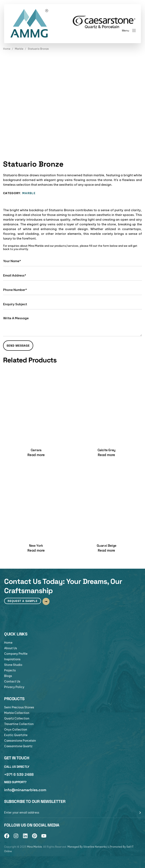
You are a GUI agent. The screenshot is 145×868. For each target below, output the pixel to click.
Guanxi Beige (107, 546)
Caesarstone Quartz (18, 746)
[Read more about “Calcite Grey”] (106, 455)
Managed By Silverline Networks (87, 847)
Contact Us (12, 681)
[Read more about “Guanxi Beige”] (106, 550)
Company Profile (16, 654)
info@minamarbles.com (25, 790)
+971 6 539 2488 (19, 774)
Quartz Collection (17, 718)
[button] (129, 31)
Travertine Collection (19, 724)
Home (7, 49)
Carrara (36, 450)
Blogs (8, 676)
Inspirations (12, 659)
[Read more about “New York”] (36, 550)
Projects (10, 670)
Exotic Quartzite (16, 735)
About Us (11, 648)
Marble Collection (17, 713)
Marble (19, 49)
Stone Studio (13, 665)
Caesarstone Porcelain (20, 741)
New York (36, 546)
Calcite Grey (107, 450)
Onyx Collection (16, 730)
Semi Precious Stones (19, 707)
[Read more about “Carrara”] (36, 455)
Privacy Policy (14, 687)
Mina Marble (34, 847)
